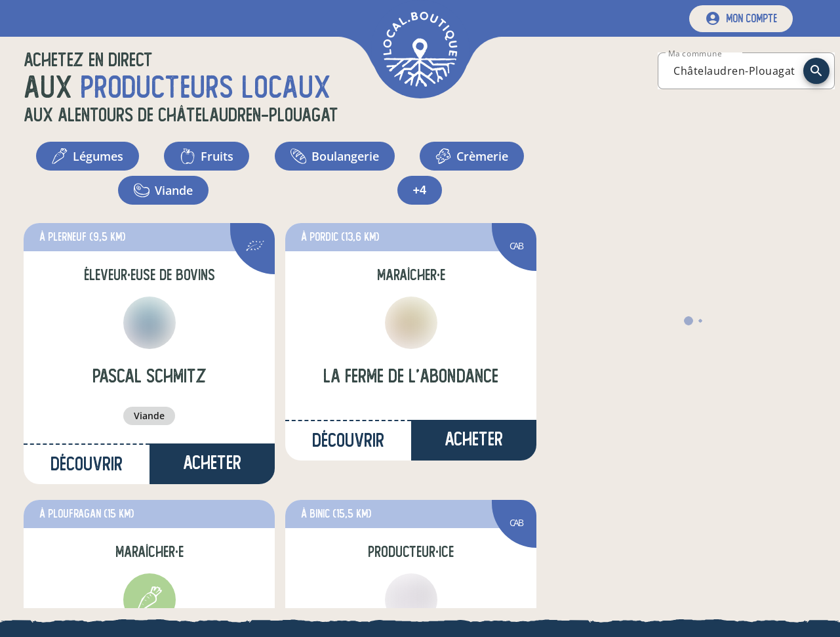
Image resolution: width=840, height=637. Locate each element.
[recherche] (816, 71)
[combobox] (734, 71)
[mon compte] (741, 19)
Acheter (212, 463)
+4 (420, 190)
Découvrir (87, 464)
